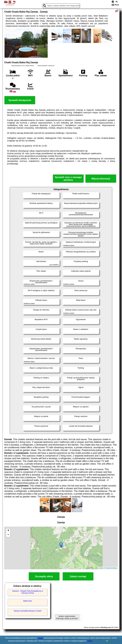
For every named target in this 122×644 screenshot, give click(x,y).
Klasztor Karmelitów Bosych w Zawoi (28, 611)
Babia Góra (28, 601)
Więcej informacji (101, 179)
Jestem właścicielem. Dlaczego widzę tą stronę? (67, 617)
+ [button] (8, 531)
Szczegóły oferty (44, 576)
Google (40, 638)
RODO (90, 641)
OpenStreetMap (111, 568)
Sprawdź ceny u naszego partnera (68, 179)
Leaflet (101, 568)
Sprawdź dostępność (20, 100)
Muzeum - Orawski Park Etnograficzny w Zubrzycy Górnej (28, 592)
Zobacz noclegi (78, 576)
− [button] (8, 535)
